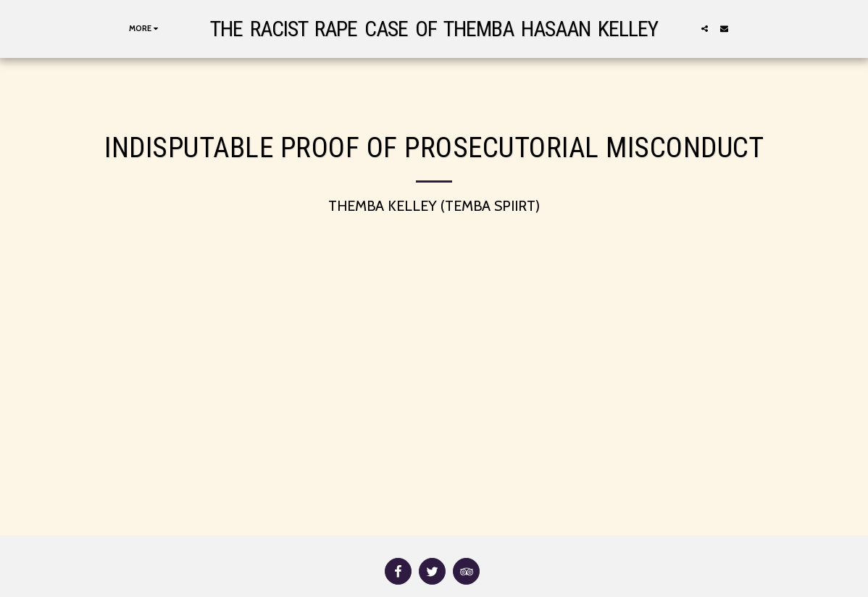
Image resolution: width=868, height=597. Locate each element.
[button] (705, 29)
